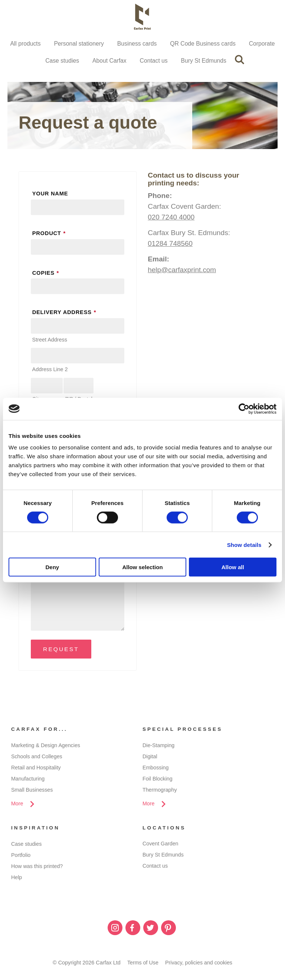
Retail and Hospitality (36, 769)
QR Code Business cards (204, 44)
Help (17, 879)
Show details (244, 545)
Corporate (264, 44)
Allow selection (142, 567)
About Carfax (109, 61)
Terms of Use (142, 964)
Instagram (115, 930)
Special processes (183, 731)
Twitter (151, 930)
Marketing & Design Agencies (46, 746)
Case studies (61, 61)
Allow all (233, 567)
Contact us (154, 61)
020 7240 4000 (171, 218)
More (17, 805)
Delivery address (65, 313)
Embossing (156, 769)
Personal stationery (78, 44)
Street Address (50, 340)
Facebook (133, 930)
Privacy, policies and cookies (199, 964)
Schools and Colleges (37, 758)
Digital (150, 758)
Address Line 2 (50, 370)
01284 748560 (171, 244)
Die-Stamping (159, 746)
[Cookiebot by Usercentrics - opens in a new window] (244, 409)
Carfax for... (40, 731)
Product (50, 234)
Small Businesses (32, 791)
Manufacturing (28, 780)
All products (23, 44)
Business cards (137, 44)
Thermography (160, 791)
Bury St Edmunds (205, 61)
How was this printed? (37, 868)
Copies (47, 273)
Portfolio (21, 857)
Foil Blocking (158, 780)
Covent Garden (161, 845)
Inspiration (36, 830)
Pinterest (168, 930)
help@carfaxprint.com (182, 270)
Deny (52, 567)
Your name (50, 194)
